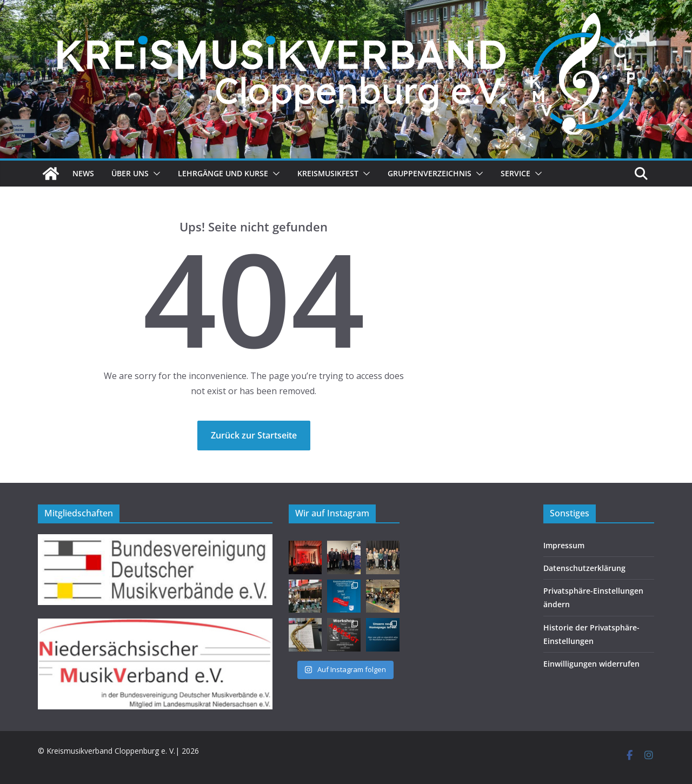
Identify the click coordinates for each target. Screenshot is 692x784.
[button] (155, 174)
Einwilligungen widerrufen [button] (591, 664)
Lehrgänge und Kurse (223, 173)
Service (515, 173)
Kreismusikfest (328, 173)
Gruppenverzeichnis (430, 173)
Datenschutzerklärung (584, 568)
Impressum (564, 545)
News (83, 173)
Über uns (130, 173)
